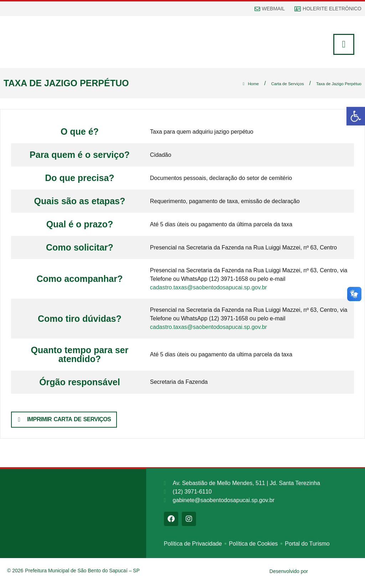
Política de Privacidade (193, 547)
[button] (356, 116)
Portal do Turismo (307, 547)
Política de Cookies (253, 547)
